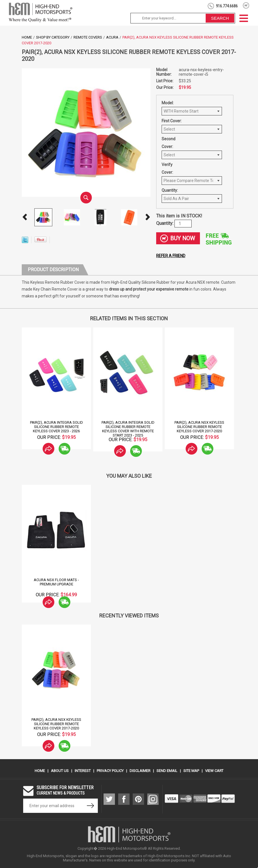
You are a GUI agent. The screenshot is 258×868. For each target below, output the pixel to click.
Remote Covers (88, 37)
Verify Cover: (167, 168)
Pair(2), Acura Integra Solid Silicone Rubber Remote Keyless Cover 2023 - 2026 (56, 427)
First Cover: (172, 121)
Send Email (167, 771)
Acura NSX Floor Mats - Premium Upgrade (56, 582)
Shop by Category (53, 37)
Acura (112, 37)
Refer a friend (171, 256)
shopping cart (246, 5)
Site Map (191, 771)
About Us (60, 771)
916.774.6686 (227, 6)
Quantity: (170, 190)
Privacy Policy (110, 771)
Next (148, 217)
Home (27, 37)
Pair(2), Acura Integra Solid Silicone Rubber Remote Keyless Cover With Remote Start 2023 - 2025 (128, 429)
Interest (83, 771)
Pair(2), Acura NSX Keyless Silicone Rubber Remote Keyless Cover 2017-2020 (199, 427)
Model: (168, 103)
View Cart (214, 771)
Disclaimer (140, 771)
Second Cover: (168, 143)
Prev (25, 217)
